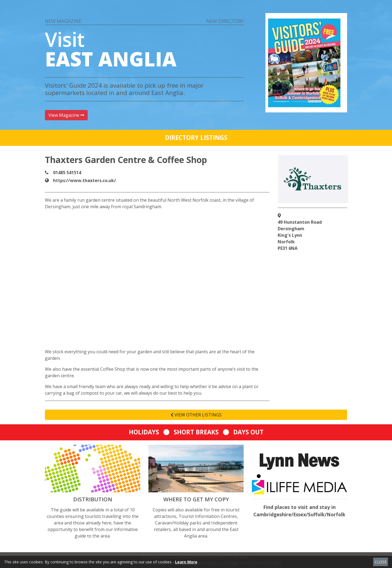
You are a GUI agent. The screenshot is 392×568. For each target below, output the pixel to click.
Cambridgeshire (272, 514)
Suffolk (316, 514)
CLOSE (381, 562)
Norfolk (336, 514)
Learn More (186, 562)
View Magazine (66, 115)
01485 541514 (67, 173)
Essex (300, 514)
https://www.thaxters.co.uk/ (85, 180)
